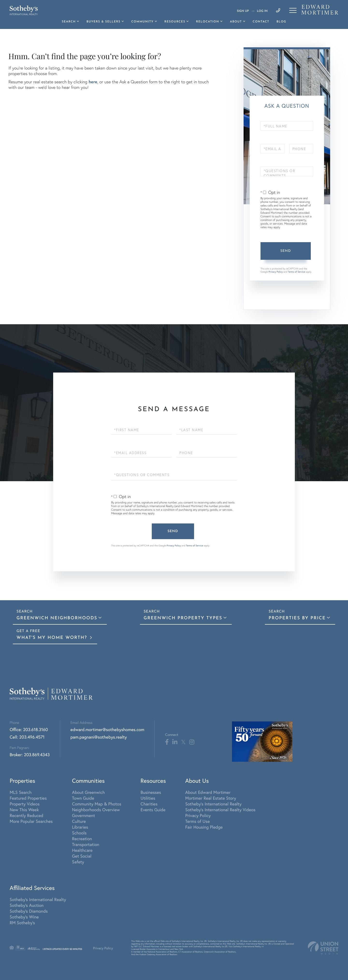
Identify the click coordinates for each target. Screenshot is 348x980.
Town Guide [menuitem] (83, 798)
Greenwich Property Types (183, 618)
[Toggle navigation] (293, 10)
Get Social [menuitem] (82, 856)
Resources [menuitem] (175, 22)
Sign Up (243, 11)
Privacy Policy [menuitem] (198, 815)
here (93, 82)
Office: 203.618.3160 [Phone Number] (29, 729)
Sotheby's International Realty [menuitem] (213, 804)
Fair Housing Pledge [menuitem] (204, 827)
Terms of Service (296, 272)
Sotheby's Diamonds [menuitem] (29, 911)
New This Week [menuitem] (24, 810)
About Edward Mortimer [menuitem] (208, 792)
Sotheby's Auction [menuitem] (27, 905)
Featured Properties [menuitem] (28, 798)
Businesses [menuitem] (151, 792)
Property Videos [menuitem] (25, 804)
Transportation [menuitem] (86, 844)
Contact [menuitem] (261, 22)
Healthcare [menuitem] (82, 850)
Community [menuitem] (142, 22)
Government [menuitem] (83, 815)
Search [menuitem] (69, 22)
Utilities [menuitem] (148, 798)
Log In (262, 11)
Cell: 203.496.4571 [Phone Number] (27, 737)
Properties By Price (297, 618)
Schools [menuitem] (79, 833)
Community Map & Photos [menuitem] (97, 804)
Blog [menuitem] (281, 22)
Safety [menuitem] (78, 862)
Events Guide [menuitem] (153, 810)
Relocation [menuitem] (208, 22)
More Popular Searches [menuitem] (31, 821)
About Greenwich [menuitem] (88, 792)
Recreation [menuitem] (82, 839)
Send (286, 251)
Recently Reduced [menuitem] (26, 815)
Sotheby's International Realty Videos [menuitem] (220, 810)
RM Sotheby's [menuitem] (22, 923)
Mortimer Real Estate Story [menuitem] (211, 798)
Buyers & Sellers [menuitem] (104, 22)
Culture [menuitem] (79, 821)
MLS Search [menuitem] (21, 792)
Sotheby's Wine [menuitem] (24, 917)
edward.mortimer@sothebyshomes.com (108, 729)
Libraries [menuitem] (80, 827)
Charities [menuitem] (149, 804)
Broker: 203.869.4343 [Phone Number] (30, 754)
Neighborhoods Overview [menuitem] (96, 810)
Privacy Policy (276, 272)
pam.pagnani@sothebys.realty (99, 737)
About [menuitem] (236, 22)
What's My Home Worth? (53, 638)
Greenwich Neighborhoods (57, 618)
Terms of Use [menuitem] (197, 821)
